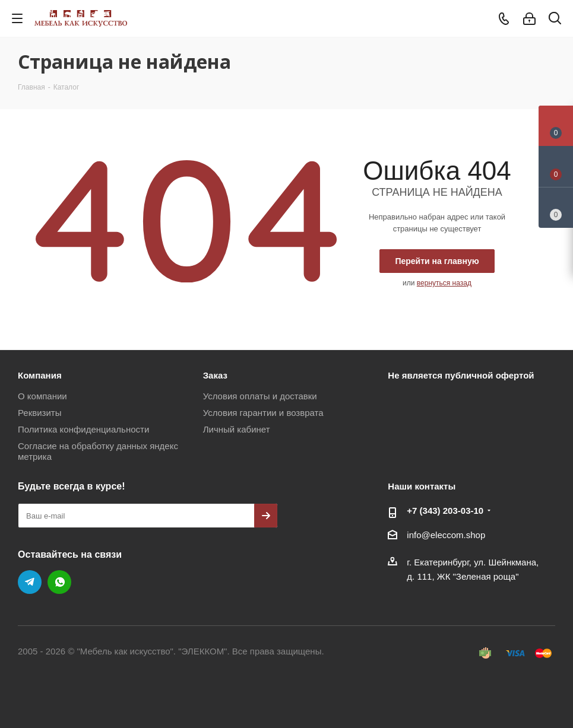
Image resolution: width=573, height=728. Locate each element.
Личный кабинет (237, 429)
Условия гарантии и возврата (263, 413)
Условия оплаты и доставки (260, 396)
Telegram (30, 582)
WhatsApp (59, 582)
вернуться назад (444, 283)
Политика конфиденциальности (83, 429)
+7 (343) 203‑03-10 (445, 511)
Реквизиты (40, 413)
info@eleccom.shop (446, 535)
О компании (42, 396)
